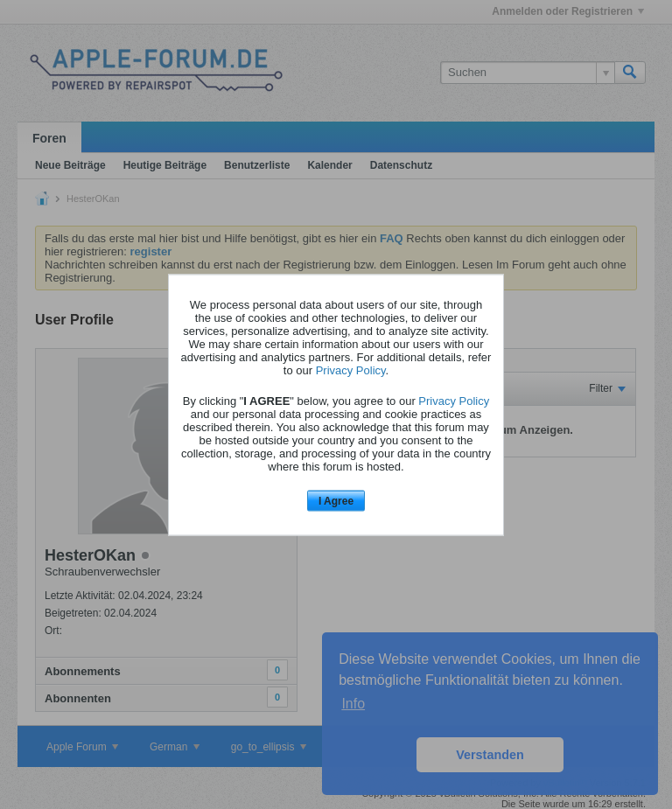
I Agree (336, 501)
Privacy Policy (351, 370)
